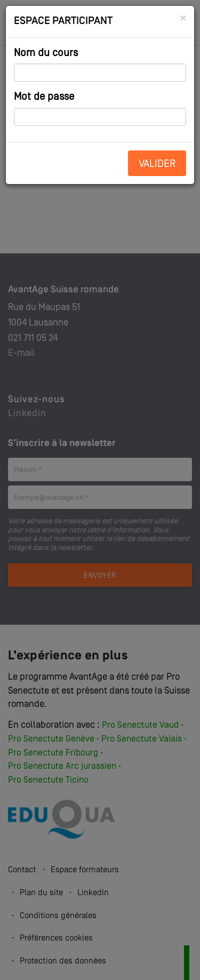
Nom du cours (46, 53)
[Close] (183, 18)
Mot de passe (44, 97)
